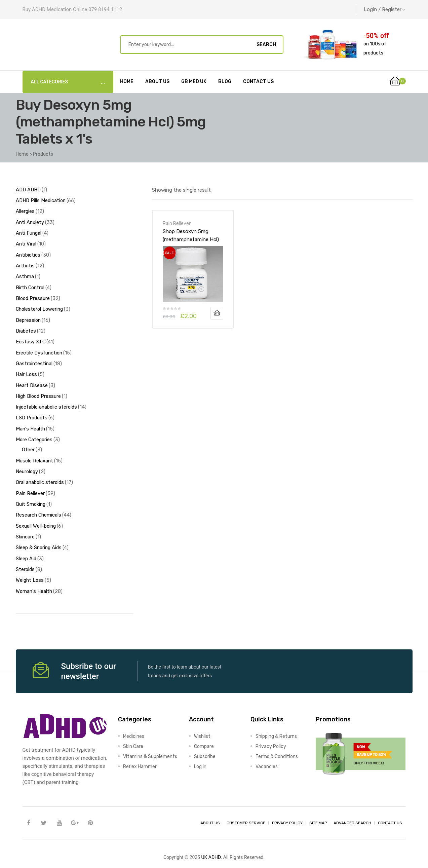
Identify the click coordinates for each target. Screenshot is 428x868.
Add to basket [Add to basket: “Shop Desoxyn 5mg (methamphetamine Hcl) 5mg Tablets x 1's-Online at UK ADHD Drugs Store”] (217, 313)
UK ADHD (211, 843)
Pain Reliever (177, 223)
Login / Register (385, 9)
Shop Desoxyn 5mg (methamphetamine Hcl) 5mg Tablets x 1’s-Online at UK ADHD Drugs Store (192, 235)
